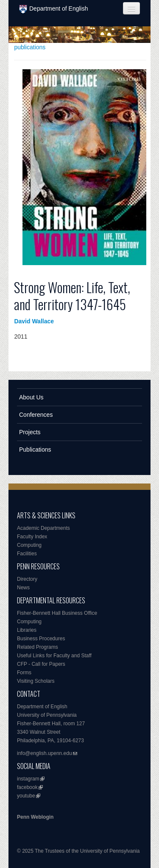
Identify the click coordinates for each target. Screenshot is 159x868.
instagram (28, 779)
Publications (35, 450)
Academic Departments (43, 528)
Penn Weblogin (35, 817)
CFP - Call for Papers (41, 664)
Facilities (27, 554)
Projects (30, 432)
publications (30, 47)
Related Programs (38, 647)
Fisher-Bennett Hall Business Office (57, 613)
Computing (29, 545)
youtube (26, 796)
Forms (24, 673)
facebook (27, 787)
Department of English (54, 9)
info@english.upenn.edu (45, 753)
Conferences (36, 415)
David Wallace (34, 321)
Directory (27, 579)
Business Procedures (41, 639)
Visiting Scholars (36, 681)
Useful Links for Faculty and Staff (54, 656)
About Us (31, 397)
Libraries (27, 630)
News (23, 588)
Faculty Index (32, 537)
